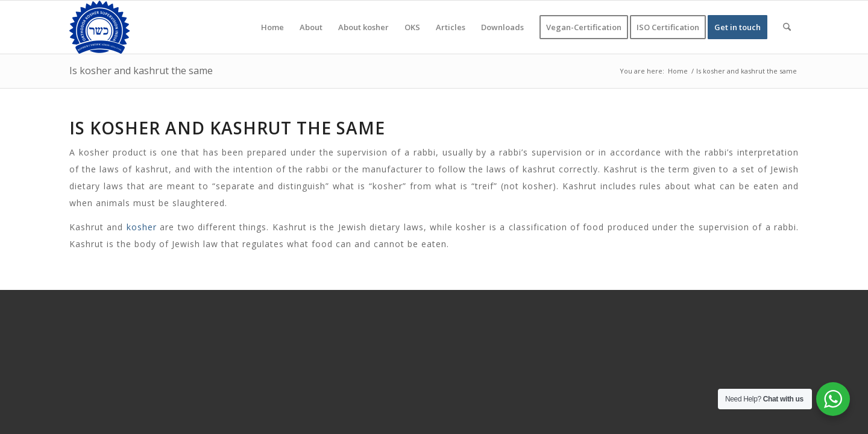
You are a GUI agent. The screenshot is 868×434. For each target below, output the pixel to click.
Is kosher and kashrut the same (141, 71)
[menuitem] (272, 27)
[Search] (787, 27)
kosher (142, 227)
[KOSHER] (99, 27)
